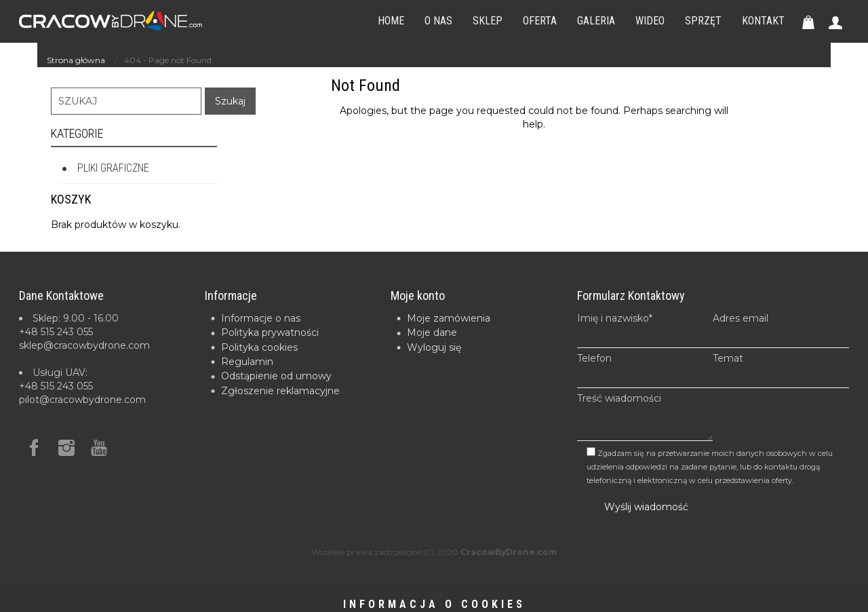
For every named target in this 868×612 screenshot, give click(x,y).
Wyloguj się (434, 347)
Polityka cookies (259, 347)
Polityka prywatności (270, 332)
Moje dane (432, 332)
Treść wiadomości (645, 417)
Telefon (645, 370)
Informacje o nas (261, 318)
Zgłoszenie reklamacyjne (280, 391)
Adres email (781, 330)
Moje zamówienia (449, 318)
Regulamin (247, 362)
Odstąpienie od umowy (276, 376)
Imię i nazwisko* (645, 330)
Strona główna (76, 60)
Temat (781, 370)
